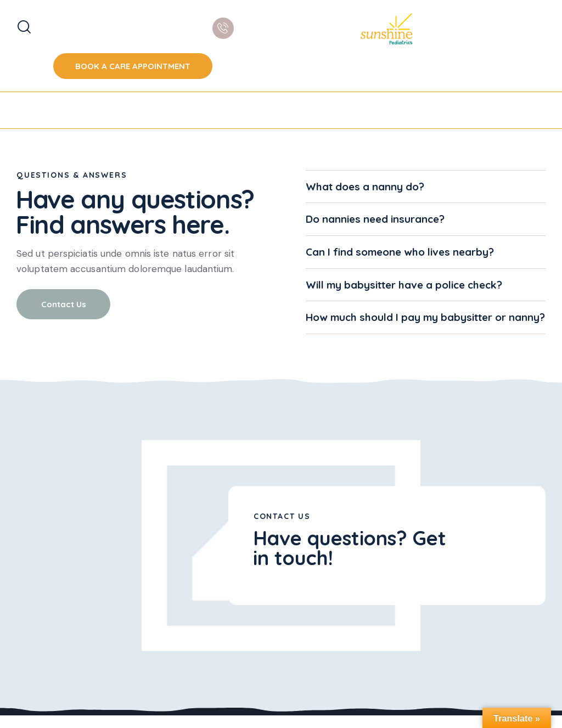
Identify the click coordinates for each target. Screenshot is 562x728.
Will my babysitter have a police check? (404, 285)
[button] (426, 187)
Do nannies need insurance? (375, 219)
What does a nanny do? (365, 187)
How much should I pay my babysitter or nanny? (407, 324)
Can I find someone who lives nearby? (400, 252)
